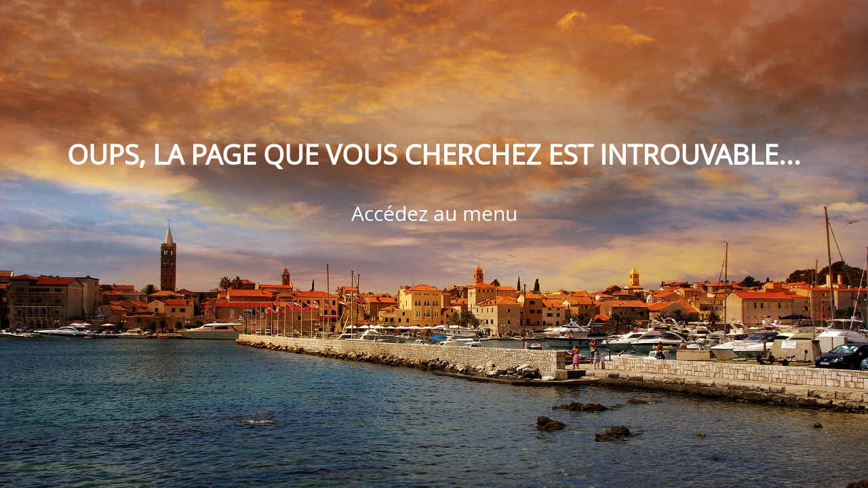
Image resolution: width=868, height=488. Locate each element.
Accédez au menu (434, 213)
